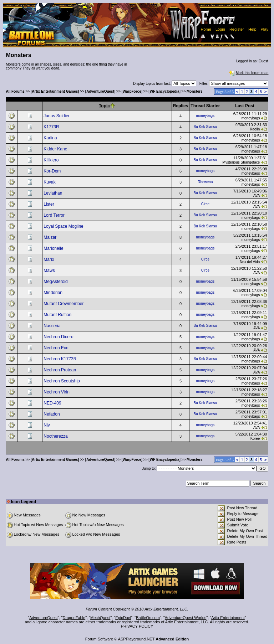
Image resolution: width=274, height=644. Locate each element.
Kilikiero (52, 160)
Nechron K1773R (60, 359)
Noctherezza (56, 436)
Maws (50, 271)
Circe (205, 204)
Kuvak (50, 182)
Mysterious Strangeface (241, 162)
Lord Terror (55, 215)
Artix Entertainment (228, 618)
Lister (49, 204)
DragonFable (74, 618)
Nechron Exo (57, 348)
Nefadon (52, 414)
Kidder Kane (56, 149)
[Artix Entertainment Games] (55, 91)
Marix (49, 259)
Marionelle (54, 248)
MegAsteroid (56, 282)
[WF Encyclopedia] (164, 91)
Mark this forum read (248, 73)
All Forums (15, 91)
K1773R (52, 127)
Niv (47, 425)
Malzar (50, 237)
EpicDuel (123, 618)
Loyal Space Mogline (64, 226)
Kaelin (255, 129)
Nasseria (53, 326)
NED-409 (53, 403)
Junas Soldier (57, 116)
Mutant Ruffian (58, 315)
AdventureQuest (44, 618)
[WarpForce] (132, 91)
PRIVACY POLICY (137, 626)
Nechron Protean (60, 370)
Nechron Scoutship (62, 381)
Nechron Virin (57, 392)
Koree (255, 439)
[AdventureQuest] (100, 91)
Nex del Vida (250, 262)
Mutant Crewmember (64, 304)
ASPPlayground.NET (136, 639)
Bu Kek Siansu (205, 127)
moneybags (205, 116)
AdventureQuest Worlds (186, 618)
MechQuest (100, 618)
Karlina (51, 138)
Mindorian (54, 293)
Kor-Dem (53, 171)
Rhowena (205, 182)
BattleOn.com (148, 618)
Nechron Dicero (59, 337)
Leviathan (53, 193)
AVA (257, 195)
